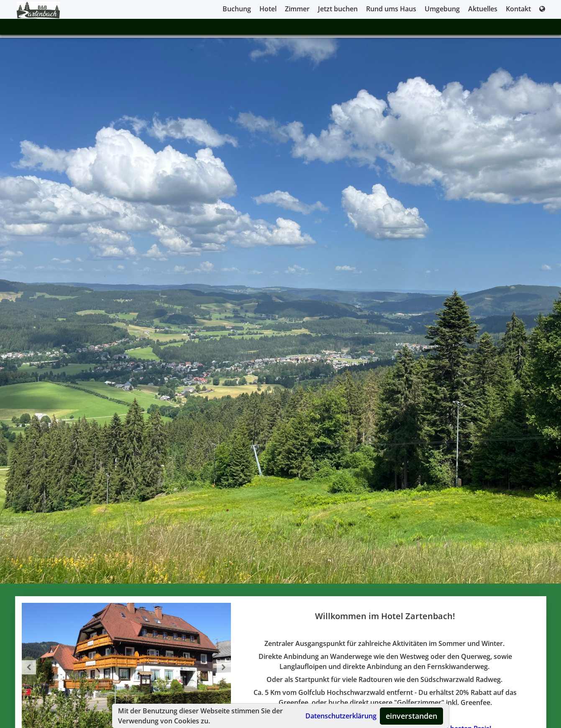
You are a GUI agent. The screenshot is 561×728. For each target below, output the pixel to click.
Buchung (237, 9)
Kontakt (518, 9)
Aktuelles (483, 9)
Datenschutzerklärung (341, 716)
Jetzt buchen (338, 9)
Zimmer (297, 9)
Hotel (268, 9)
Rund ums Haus (391, 9)
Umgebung (442, 9)
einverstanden (411, 716)
